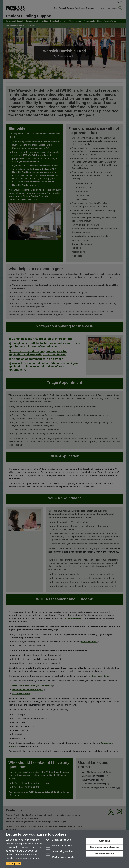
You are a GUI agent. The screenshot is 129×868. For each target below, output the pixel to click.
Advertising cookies (60, 852)
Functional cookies (59, 846)
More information (104, 854)
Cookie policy (13, 864)
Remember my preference (104, 847)
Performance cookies (61, 858)
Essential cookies (58, 840)
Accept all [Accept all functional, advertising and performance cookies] (104, 841)
